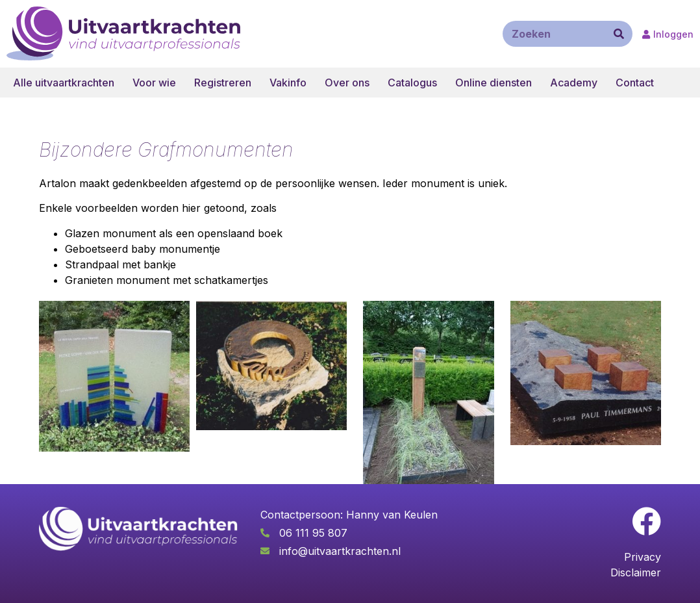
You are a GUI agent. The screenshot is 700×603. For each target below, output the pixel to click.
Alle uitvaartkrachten (64, 83)
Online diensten (494, 83)
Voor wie (154, 83)
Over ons (347, 83)
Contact (635, 83)
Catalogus (412, 83)
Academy (574, 83)
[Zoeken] (619, 34)
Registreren (223, 83)
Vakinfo (288, 83)
